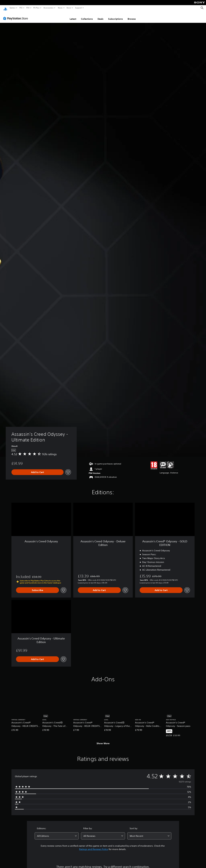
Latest (73, 16)
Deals (100, 16)
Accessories (48, 8)
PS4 (28, 8)
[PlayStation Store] (16, 16)
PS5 (21, 8)
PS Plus (36, 8)
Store (69, 8)
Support (79, 8)
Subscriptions (116, 16)
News (60, 8)
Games (12, 8)
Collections (87, 16)
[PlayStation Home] (5, 8)
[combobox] (57, 833)
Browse (132, 16)
